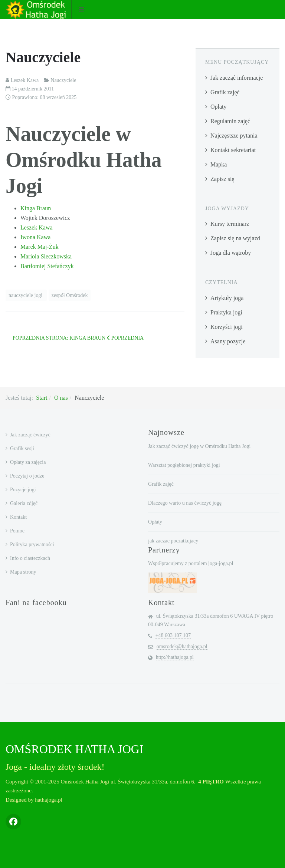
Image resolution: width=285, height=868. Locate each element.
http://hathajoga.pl (175, 657)
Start (42, 398)
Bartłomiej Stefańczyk (47, 266)
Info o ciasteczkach (30, 558)
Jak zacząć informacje (237, 78)
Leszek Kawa (37, 227)
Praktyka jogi (226, 312)
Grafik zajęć (225, 92)
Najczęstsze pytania (234, 136)
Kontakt (18, 517)
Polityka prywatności (32, 544)
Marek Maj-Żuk (40, 247)
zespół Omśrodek (70, 295)
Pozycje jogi (23, 490)
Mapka (219, 164)
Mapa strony (23, 572)
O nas (61, 398)
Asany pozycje (228, 341)
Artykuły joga (227, 298)
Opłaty (219, 107)
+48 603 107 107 (173, 635)
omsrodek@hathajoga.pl (182, 646)
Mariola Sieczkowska (46, 256)
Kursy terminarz (230, 224)
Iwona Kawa (35, 237)
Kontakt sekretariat (233, 150)
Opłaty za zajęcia (28, 462)
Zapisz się (222, 179)
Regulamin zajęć (230, 121)
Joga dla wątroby (231, 253)
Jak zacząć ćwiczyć (30, 435)
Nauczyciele (43, 57)
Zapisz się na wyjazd (235, 238)
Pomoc (17, 531)
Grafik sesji (22, 448)
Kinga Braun (36, 208)
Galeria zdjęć (24, 503)
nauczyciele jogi (26, 295)
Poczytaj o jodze (27, 476)
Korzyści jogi (227, 327)
